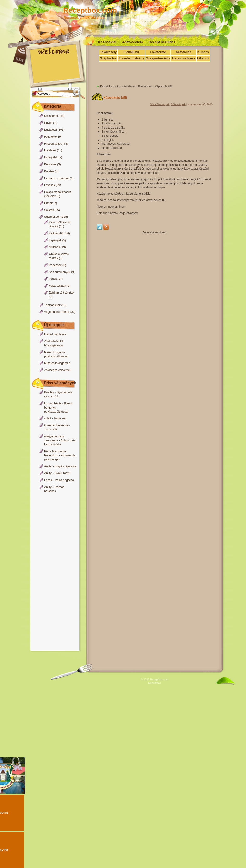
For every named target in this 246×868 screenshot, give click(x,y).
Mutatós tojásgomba (57, 363)
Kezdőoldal (107, 42)
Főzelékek (51, 137)
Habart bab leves (55, 334)
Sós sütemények (60, 272)
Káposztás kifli (115, 98)
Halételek (50, 150)
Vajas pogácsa (64, 480)
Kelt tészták (56, 233)
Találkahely (108, 52)
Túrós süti (60, 418)
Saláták (49, 210)
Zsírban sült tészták (61, 293)
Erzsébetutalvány (131, 58)
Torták (53, 279)
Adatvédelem (132, 42)
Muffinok (54, 247)
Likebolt (203, 58)
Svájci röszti (62, 473)
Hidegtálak (51, 157)
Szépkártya (108, 58)
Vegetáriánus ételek (57, 312)
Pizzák (48, 203)
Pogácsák (55, 265)
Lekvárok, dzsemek (57, 178)
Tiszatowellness (183, 58)
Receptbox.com (90, 10)
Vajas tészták (57, 286)
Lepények (55, 240)
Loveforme (158, 52)
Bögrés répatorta (65, 466)
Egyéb (48, 123)
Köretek (49, 171)
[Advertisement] (54, 572)
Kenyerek (50, 164)
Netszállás (184, 52)
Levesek (50, 185)
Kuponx (203, 52)
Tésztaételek (52, 305)
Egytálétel (51, 130)
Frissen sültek (53, 144)
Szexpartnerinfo (158, 58)
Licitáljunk (131, 52)
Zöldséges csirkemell (58, 370)
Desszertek (51, 116)
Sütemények (52, 217)
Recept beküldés (162, 42)
